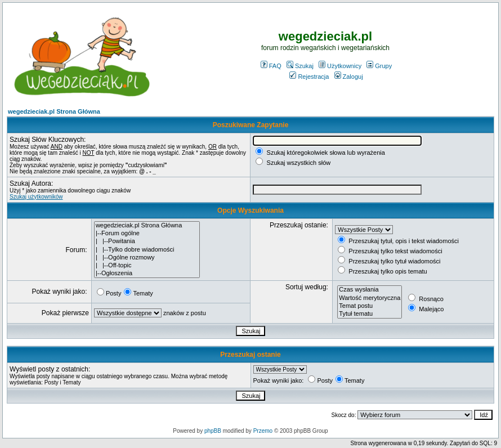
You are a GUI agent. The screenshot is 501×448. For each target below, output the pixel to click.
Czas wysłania (370, 290)
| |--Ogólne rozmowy (147, 258)
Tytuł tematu (370, 314)
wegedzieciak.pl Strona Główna (54, 111)
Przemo (263, 431)
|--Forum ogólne (147, 234)
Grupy (379, 66)
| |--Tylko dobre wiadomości (147, 250)
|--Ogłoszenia (147, 274)
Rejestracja (309, 77)
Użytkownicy (340, 66)
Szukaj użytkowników (36, 197)
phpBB (213, 431)
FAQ (271, 66)
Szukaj (300, 66)
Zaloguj (349, 77)
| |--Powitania (147, 241)
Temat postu (370, 306)
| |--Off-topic (147, 266)
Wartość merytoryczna (370, 298)
